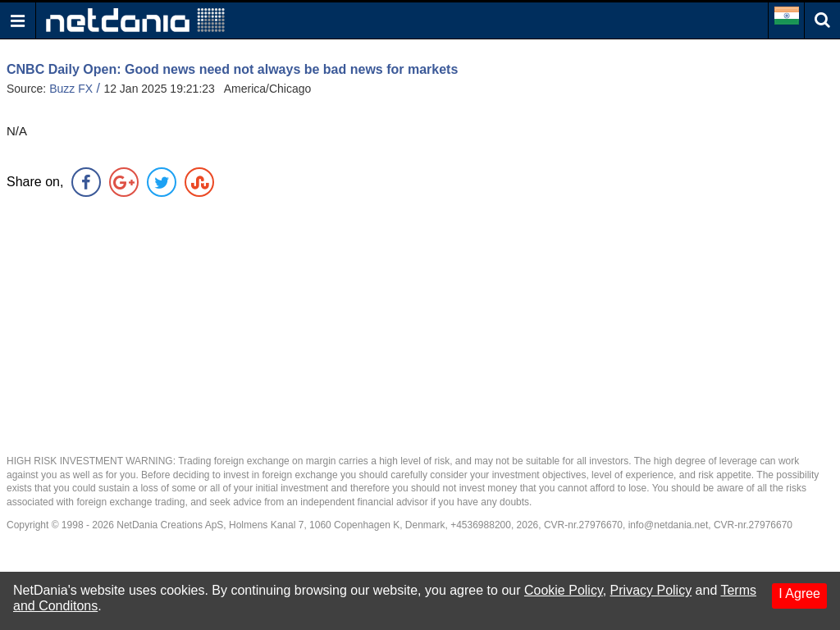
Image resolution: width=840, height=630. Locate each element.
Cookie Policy (564, 590)
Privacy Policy (651, 590)
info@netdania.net (669, 525)
